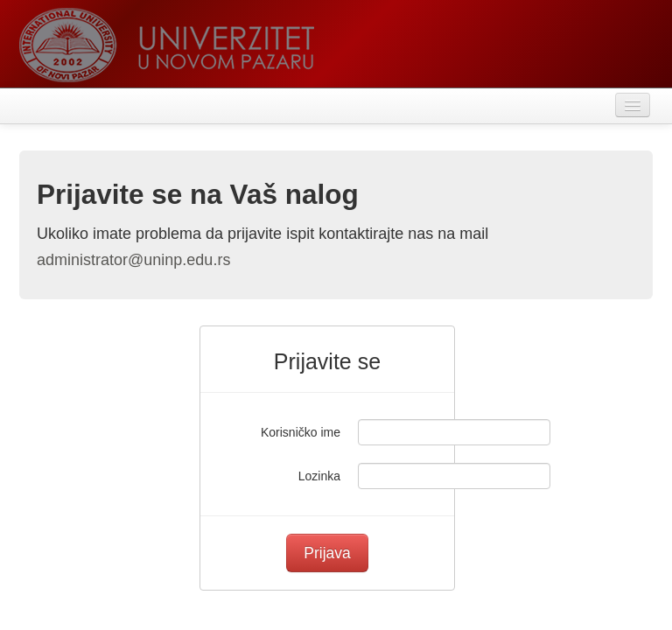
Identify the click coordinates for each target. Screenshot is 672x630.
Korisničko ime (301, 432)
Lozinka (319, 476)
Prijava (327, 553)
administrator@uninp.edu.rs (133, 260)
